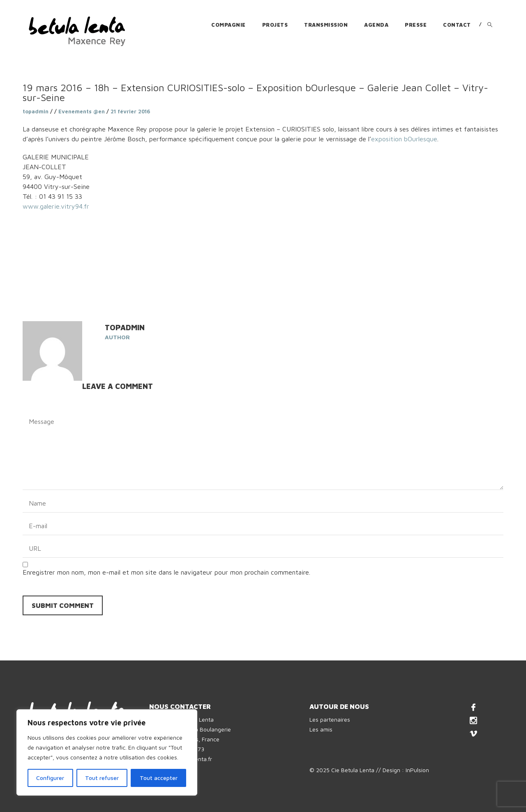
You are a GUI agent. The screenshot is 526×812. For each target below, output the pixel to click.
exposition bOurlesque (404, 139)
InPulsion (417, 770)
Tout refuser (102, 778)
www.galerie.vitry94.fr (56, 206)
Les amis (321, 729)
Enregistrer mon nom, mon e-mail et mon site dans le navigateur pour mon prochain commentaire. (166, 572)
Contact (457, 25)
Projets (275, 25)
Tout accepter (159, 778)
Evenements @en (82, 111)
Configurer (50, 778)
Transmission (326, 25)
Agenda (376, 25)
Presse (416, 25)
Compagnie (228, 25)
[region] (107, 752)
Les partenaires (330, 719)
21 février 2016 (130, 111)
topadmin (36, 111)
